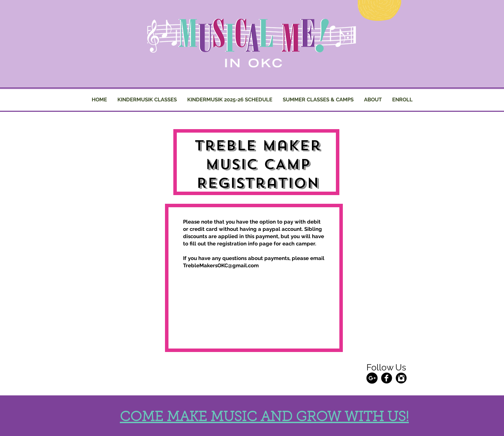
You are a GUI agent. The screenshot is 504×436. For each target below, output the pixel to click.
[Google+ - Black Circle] (372, 378)
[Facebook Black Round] (387, 378)
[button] (318, 100)
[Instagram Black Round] (401, 378)
